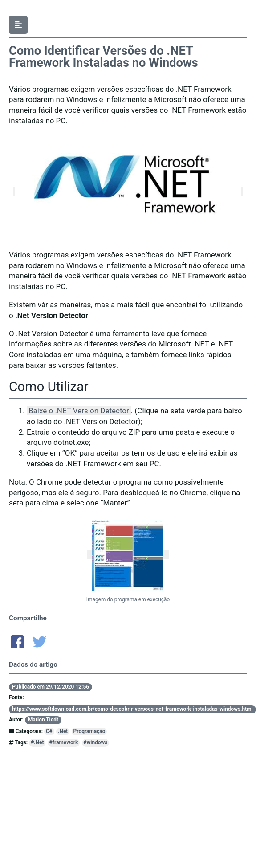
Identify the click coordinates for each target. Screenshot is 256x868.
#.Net (37, 742)
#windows (96, 742)
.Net (63, 731)
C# (49, 731)
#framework (64, 742)
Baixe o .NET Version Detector (79, 411)
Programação (89, 731)
